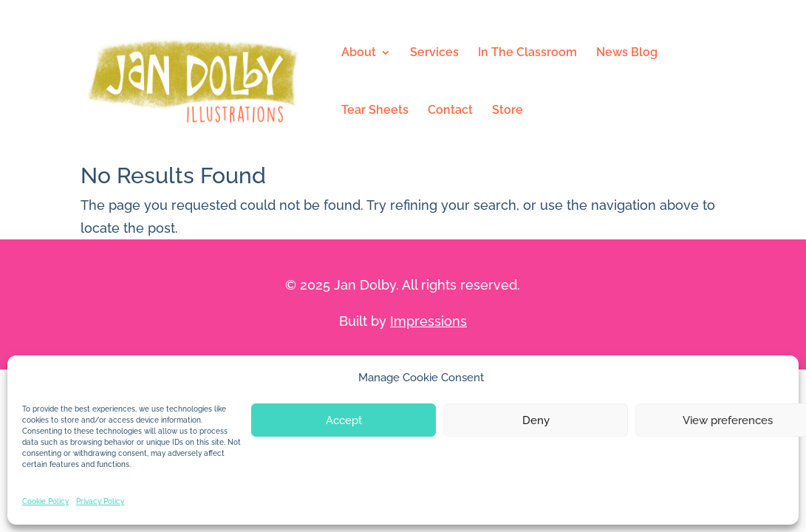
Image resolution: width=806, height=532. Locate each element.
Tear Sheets (375, 111)
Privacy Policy (100, 501)
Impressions (428, 321)
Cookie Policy (45, 501)
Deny (536, 420)
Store (508, 111)
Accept (344, 420)
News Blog (627, 53)
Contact (450, 111)
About (359, 53)
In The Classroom (527, 53)
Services (434, 53)
